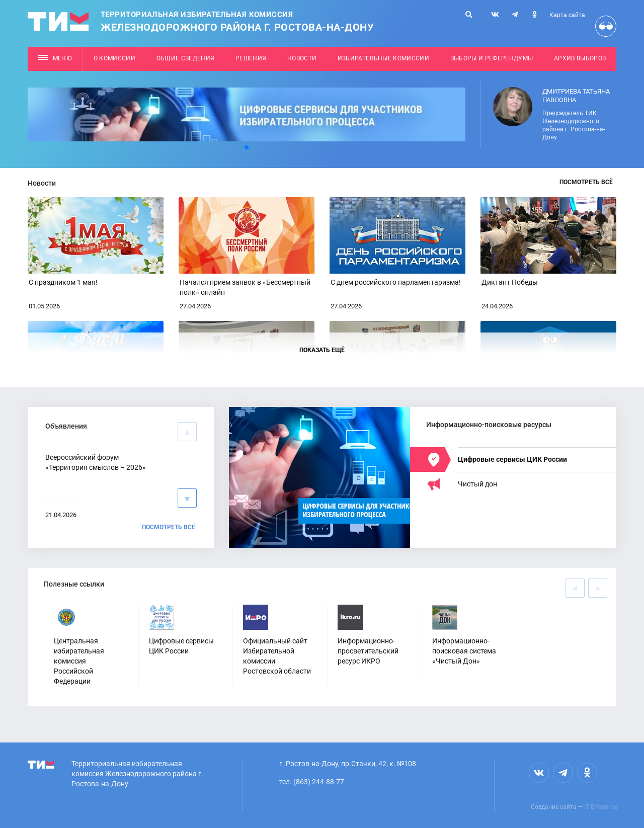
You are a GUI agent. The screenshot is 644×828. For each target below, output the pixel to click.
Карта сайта (567, 15)
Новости (302, 58)
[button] (247, 147)
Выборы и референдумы (492, 58)
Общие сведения (186, 58)
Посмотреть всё (586, 182)
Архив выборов (580, 58)
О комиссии (114, 58)
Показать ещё (322, 350)
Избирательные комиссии (383, 58)
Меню (55, 58)
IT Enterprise (601, 807)
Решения (251, 58)
